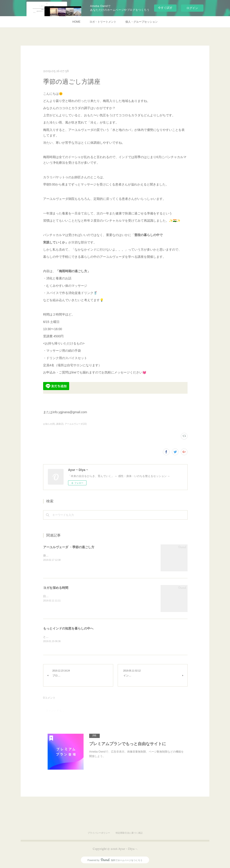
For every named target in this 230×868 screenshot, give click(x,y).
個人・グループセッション (142, 22)
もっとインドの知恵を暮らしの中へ (68, 628)
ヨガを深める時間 (56, 588)
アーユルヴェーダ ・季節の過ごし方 (69, 547)
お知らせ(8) (49, 424)
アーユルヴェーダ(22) (76, 424)
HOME (76, 22)
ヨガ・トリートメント (103, 22)
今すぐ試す (165, 8)
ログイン (192, 8)
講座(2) (60, 424)
